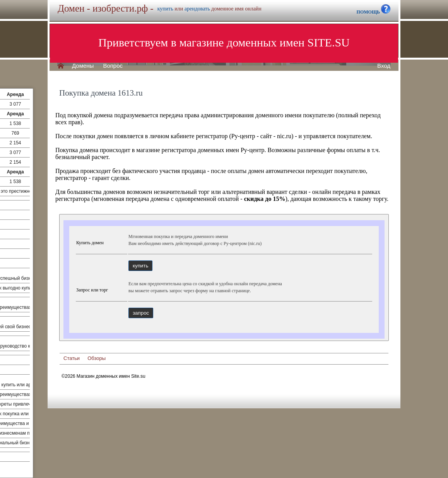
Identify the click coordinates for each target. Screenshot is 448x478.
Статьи (72, 358)
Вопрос (113, 66)
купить (165, 9)
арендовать (197, 9)
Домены (83, 66)
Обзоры (97, 358)
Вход (384, 66)
